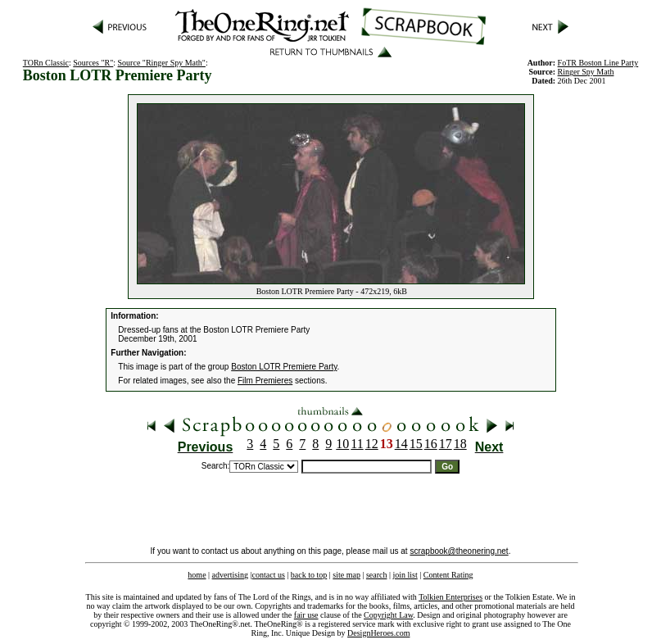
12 (372, 444)
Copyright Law (388, 615)
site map (346, 575)
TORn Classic (46, 63)
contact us (269, 575)
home (197, 575)
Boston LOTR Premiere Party (284, 367)
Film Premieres (265, 381)
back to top (309, 575)
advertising (230, 575)
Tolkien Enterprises (450, 597)
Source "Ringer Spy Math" (162, 63)
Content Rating (448, 575)
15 (416, 444)
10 (342, 444)
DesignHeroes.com (378, 633)
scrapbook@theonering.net (459, 551)
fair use (306, 615)
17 (446, 444)
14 (401, 444)
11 (357, 444)
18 (460, 444)
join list (405, 575)
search (377, 575)
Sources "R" (93, 63)
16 (431, 444)
